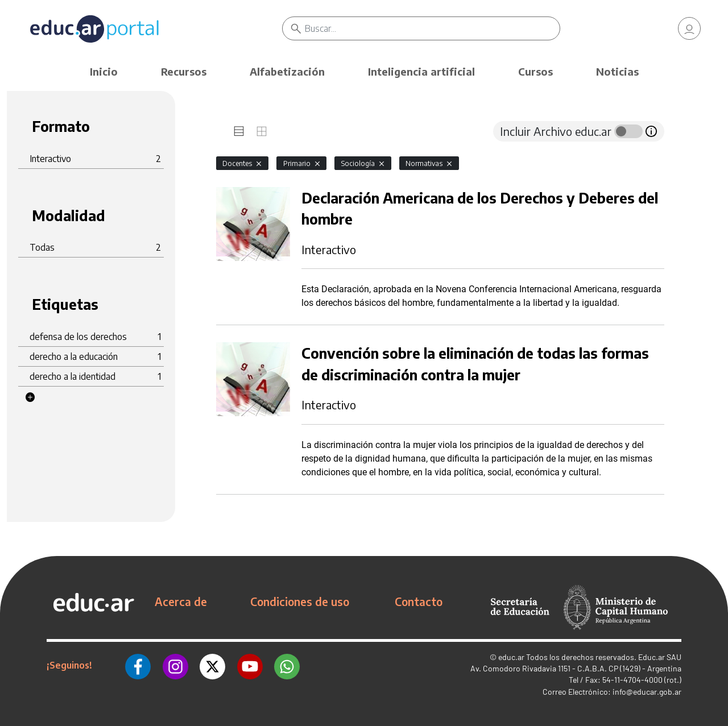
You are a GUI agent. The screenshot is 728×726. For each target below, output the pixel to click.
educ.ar (511, 657)
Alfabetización (287, 71)
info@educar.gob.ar (647, 692)
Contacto (419, 601)
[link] (689, 28)
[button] (30, 397)
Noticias (617, 71)
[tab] (239, 131)
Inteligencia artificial (421, 71)
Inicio (104, 71)
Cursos (535, 71)
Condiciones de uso (300, 601)
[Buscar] (432, 28)
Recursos (184, 71)
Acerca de (181, 601)
